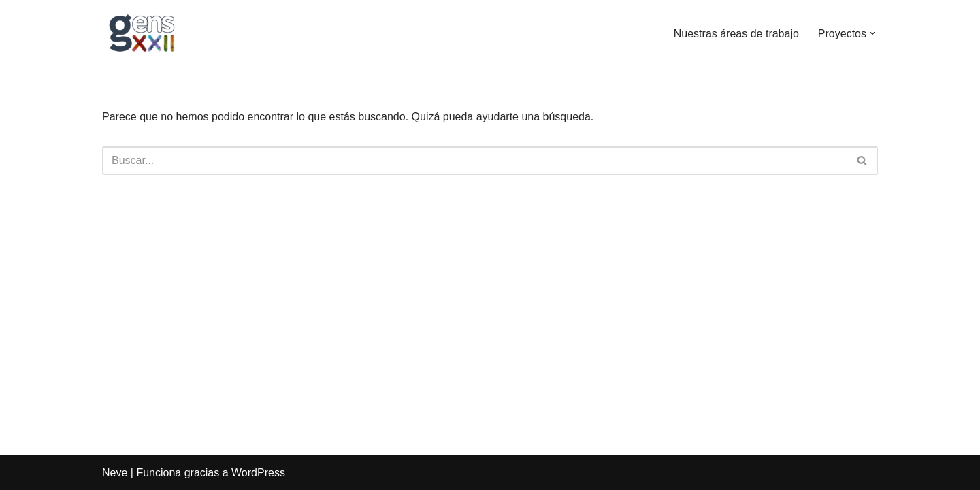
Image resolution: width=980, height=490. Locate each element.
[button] (872, 33)
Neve (115, 473)
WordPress (258, 473)
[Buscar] (475, 161)
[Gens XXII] (143, 33)
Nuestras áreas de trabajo (736, 34)
